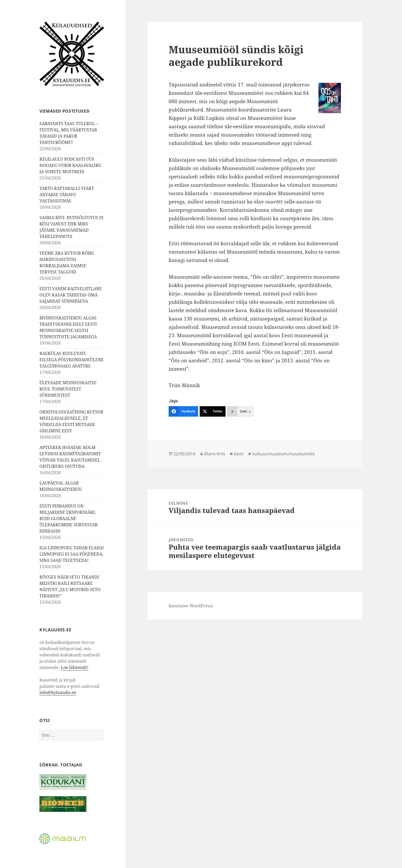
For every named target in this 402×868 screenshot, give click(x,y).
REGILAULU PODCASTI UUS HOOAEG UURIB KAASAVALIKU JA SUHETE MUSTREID (70, 165)
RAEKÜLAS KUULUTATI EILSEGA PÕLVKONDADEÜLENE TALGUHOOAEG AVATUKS (72, 360)
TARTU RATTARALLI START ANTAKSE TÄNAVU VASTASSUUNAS (67, 195)
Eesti (239, 454)
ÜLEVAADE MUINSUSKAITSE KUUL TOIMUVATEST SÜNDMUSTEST (68, 389)
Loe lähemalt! (75, 667)
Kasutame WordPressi (191, 606)
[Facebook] (183, 411)
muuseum (277, 454)
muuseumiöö (302, 454)
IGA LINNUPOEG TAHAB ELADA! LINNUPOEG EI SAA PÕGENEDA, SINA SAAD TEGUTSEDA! (72, 554)
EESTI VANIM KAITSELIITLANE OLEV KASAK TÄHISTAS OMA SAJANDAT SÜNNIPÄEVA (71, 295)
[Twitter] (213, 411)
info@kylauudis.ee (58, 692)
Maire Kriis (215, 454)
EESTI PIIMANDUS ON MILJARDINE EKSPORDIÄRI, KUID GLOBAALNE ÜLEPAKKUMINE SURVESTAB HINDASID (68, 519)
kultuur (259, 454)
